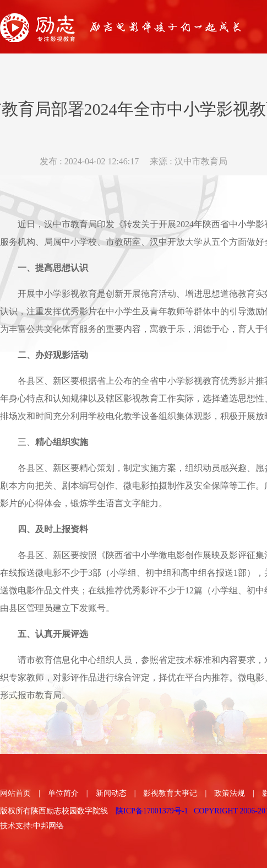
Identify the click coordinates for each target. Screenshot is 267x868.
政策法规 (230, 793)
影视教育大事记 (170, 793)
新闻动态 (111, 793)
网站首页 (15, 793)
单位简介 (63, 793)
